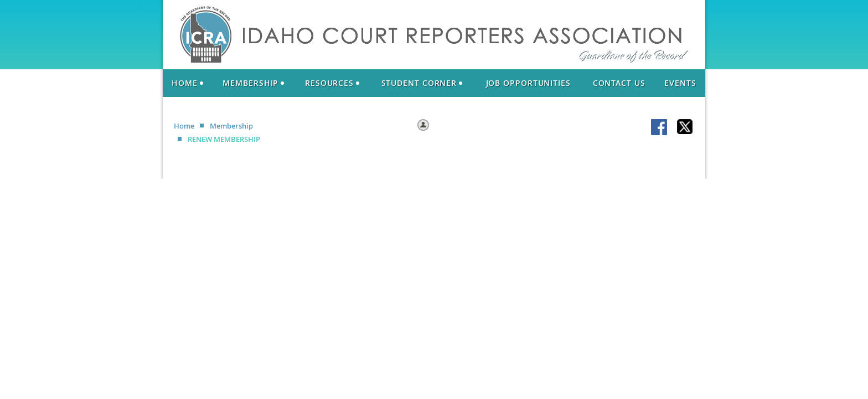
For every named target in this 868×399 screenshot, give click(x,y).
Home (184, 126)
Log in (443, 124)
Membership (231, 126)
